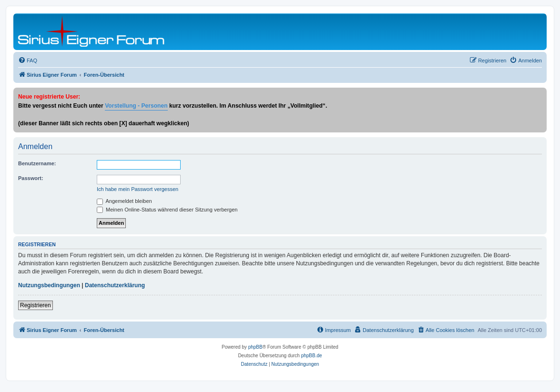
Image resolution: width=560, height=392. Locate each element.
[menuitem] (28, 60)
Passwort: (31, 178)
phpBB (255, 347)
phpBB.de (312, 356)
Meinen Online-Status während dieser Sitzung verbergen (167, 210)
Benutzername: (37, 163)
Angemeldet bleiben (124, 201)
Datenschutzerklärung (115, 285)
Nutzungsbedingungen (49, 285)
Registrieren (36, 305)
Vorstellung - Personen (136, 106)
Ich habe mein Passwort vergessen (137, 189)
